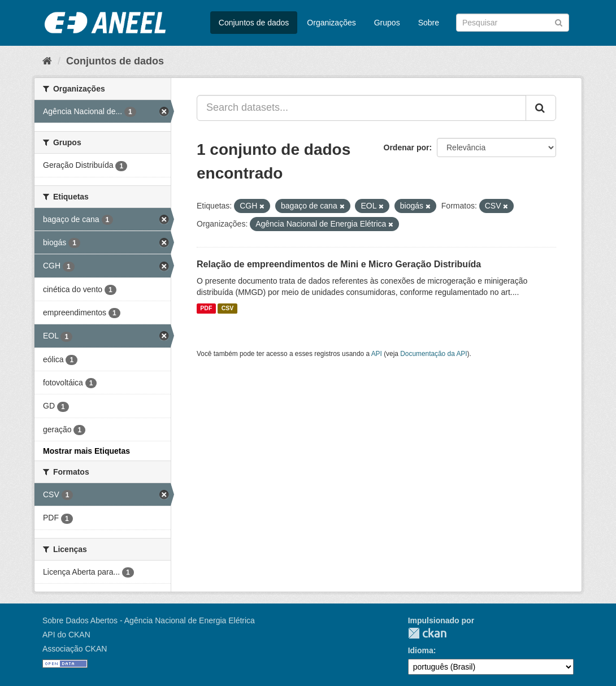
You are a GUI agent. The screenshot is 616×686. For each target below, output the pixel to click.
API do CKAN (66, 635)
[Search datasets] (513, 23)
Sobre (429, 23)
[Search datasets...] (361, 108)
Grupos (387, 23)
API (377, 354)
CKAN (427, 633)
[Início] (47, 61)
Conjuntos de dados (254, 23)
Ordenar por (407, 147)
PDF (206, 309)
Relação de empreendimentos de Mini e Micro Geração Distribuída (339, 264)
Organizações (331, 23)
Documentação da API (433, 354)
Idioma (421, 650)
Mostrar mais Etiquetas (86, 451)
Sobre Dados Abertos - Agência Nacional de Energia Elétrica (149, 620)
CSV (228, 309)
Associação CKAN (75, 649)
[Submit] (559, 22)
